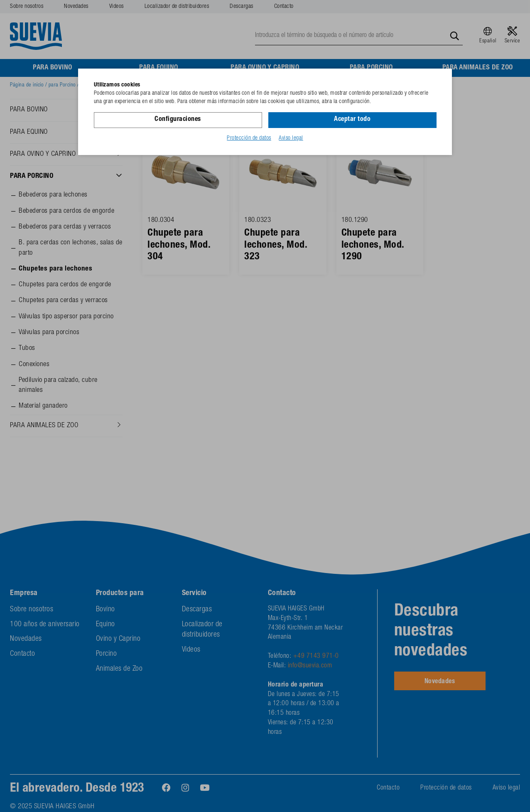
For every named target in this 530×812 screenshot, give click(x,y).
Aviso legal (291, 138)
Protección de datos (249, 138)
